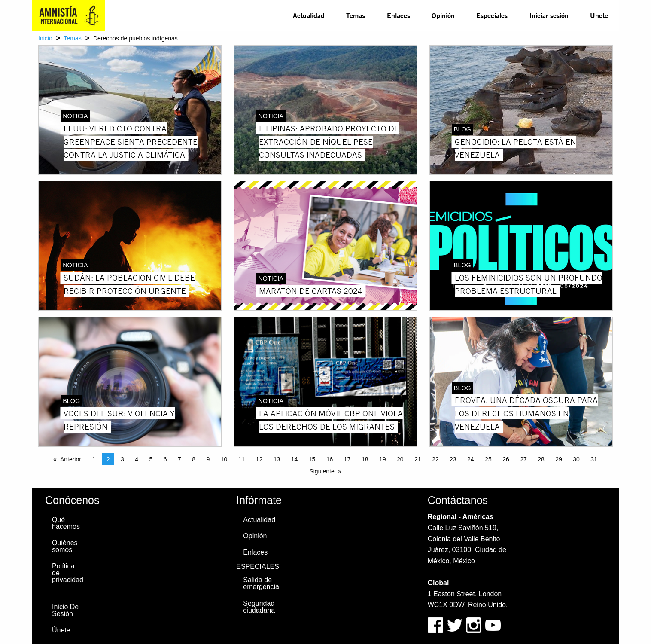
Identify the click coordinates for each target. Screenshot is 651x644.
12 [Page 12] (259, 459)
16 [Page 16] (330, 459)
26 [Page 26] (506, 459)
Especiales (492, 15)
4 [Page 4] (137, 459)
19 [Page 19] (383, 459)
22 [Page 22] (435, 459)
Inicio (45, 38)
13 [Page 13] (277, 459)
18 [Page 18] (365, 459)
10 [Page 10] (224, 459)
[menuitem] (309, 15)
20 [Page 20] (400, 459)
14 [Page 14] (295, 459)
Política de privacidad (68, 573)
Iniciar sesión (549, 15)
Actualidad (309, 15)
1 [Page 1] (94, 459)
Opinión (443, 15)
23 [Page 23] (453, 459)
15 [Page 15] (312, 459)
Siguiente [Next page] (322, 471)
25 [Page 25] (488, 459)
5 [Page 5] (151, 459)
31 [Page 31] (594, 459)
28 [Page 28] (541, 459)
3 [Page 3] (122, 459)
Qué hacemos (66, 523)
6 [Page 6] (165, 459)
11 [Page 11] (242, 459)
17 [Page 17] (347, 459)
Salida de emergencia (261, 583)
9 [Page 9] (208, 459)
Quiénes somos (65, 546)
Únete (599, 15)
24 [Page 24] (471, 459)
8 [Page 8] (194, 459)
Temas (356, 15)
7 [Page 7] (179, 459)
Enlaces (399, 15)
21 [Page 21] (418, 459)
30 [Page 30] (576, 459)
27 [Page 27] (523, 459)
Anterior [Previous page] (71, 459)
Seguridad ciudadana (259, 607)
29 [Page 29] (559, 459)
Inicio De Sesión (65, 610)
